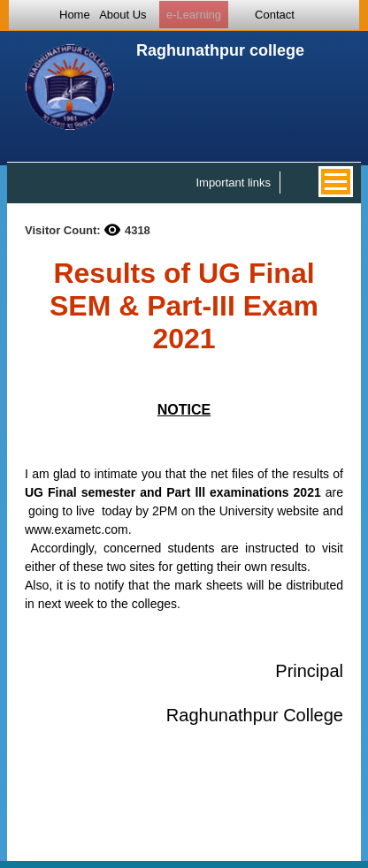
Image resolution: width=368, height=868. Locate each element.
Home (75, 15)
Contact (275, 15)
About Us (123, 15)
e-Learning (194, 15)
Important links (233, 183)
